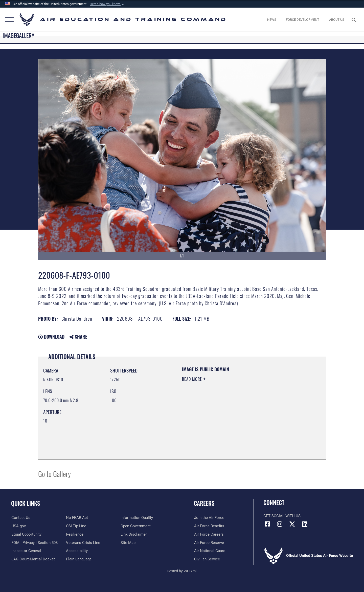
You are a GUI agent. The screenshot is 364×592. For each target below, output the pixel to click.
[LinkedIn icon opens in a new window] (305, 524)
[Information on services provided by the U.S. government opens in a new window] (18, 526)
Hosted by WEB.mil (182, 571)
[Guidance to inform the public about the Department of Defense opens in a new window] (137, 518)
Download (51, 337)
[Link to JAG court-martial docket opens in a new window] (33, 559)
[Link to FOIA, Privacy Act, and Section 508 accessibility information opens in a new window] (34, 542)
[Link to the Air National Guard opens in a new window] (209, 551)
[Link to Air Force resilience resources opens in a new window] (75, 534)
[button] (107, 4)
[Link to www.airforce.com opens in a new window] (209, 518)
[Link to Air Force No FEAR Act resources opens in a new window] (77, 518)
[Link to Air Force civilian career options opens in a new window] (207, 559)
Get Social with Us (282, 516)
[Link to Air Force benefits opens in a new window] (209, 526)
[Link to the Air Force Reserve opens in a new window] (209, 542)
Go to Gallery (54, 474)
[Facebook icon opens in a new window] (267, 524)
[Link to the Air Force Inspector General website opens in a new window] (26, 551)
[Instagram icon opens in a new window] (280, 524)
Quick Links (26, 503)
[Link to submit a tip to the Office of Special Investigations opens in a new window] (76, 526)
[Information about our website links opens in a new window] (134, 534)
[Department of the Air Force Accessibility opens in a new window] (77, 551)
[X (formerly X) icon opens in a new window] (292, 524)
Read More (193, 379)
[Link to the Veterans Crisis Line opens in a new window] (83, 542)
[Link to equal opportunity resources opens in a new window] (26, 534)
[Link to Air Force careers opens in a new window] (209, 534)
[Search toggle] (355, 19)
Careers (204, 503)
